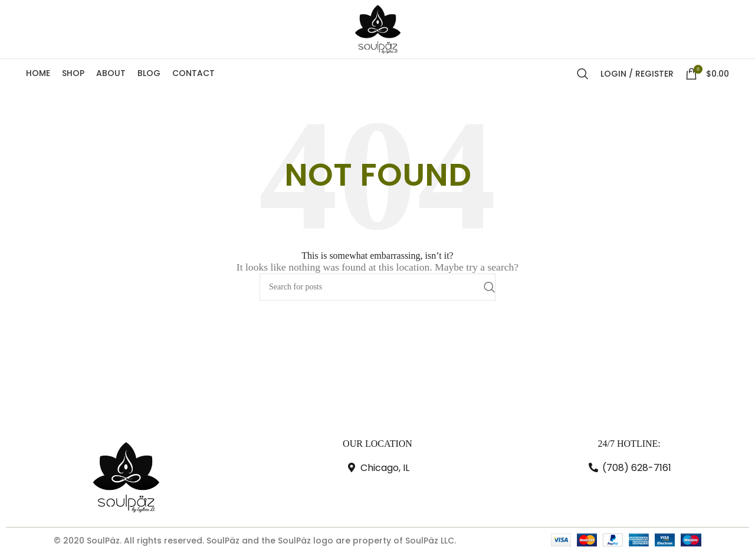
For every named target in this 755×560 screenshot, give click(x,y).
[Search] (583, 77)
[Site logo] (378, 30)
